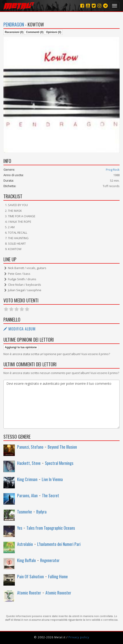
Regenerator (50, 560)
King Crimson (27, 479)
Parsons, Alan (27, 495)
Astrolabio (25, 544)
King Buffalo (26, 560)
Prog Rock (113, 170)
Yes (20, 528)
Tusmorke (25, 512)
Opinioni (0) (54, 32)
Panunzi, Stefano (30, 447)
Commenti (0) (35, 32)
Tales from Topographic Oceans (51, 528)
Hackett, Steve (29, 463)
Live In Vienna (52, 479)
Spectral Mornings (59, 463)
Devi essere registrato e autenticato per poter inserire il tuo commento (61, 404)
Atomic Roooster (58, 593)
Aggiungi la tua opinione (21, 347)
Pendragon (14, 24)
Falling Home (58, 576)
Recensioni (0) (14, 32)
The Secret (51, 495)
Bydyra (41, 512)
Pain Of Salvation (30, 576)
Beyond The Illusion (62, 447)
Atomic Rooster (29, 593)
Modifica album (20, 329)
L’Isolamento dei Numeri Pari (59, 544)
